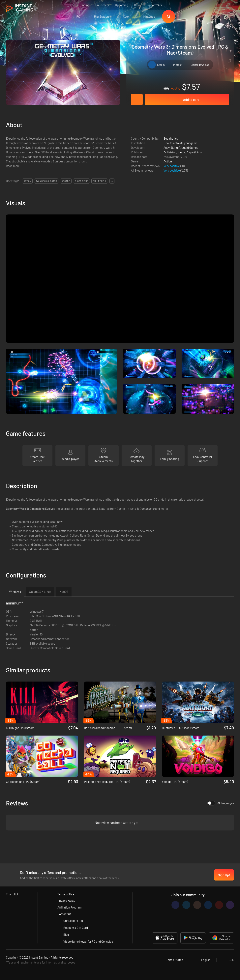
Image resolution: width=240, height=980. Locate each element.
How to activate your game (180, 143)
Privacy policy (66, 901)
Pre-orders (102, 5)
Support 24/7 (154, 5)
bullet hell (100, 181)
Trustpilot (12, 894)
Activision (170, 152)
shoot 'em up (81, 181)
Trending (84, 5)
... (112, 181)
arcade (66, 181)
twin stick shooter (46, 181)
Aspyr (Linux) (172, 148)
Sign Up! (224, 875)
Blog (137, 5)
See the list (171, 138)
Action (168, 161)
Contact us (64, 914)
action (27, 181)
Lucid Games (190, 148)
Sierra (181, 152)
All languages (221, 803)
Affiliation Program (69, 907)
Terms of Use (66, 894)
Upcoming (122, 5)
